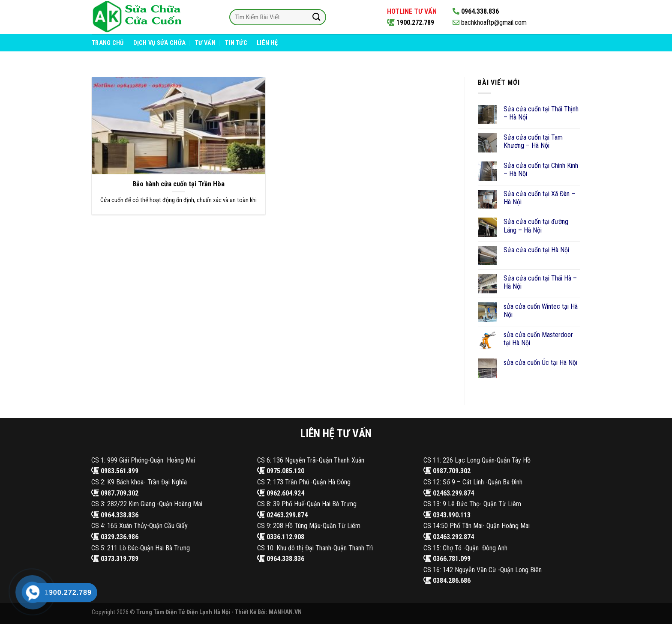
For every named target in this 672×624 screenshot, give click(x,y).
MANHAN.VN (285, 612)
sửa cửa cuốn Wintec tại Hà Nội (541, 311)
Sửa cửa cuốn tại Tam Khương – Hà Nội (533, 141)
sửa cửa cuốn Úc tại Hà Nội (540, 363)
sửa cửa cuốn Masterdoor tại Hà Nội (538, 339)
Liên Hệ (267, 43)
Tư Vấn (205, 43)
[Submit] (316, 17)
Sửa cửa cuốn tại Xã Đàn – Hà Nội (539, 198)
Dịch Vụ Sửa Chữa (160, 43)
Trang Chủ (108, 43)
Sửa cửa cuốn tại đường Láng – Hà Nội (536, 226)
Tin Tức (236, 43)
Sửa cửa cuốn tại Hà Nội (536, 250)
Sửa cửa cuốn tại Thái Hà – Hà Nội (540, 282)
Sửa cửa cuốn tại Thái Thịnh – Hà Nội (541, 113)
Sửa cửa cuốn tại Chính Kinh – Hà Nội (541, 170)
